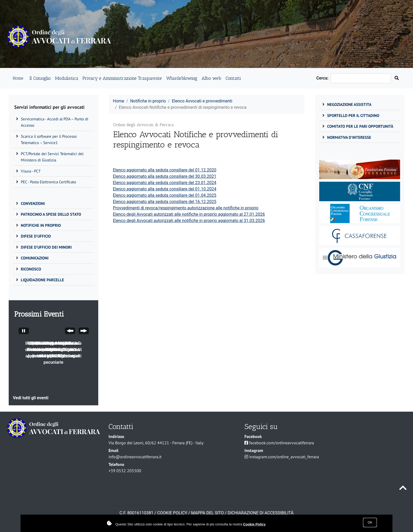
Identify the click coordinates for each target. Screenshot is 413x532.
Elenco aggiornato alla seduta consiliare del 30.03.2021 (165, 176)
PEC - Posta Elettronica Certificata (48, 182)
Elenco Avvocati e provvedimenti (202, 101)
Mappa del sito (207, 513)
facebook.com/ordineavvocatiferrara (282, 443)
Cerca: (323, 78)
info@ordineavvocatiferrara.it (135, 457)
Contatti (233, 78)
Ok (370, 523)
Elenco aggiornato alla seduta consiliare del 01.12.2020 (165, 170)
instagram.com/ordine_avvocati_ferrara (284, 457)
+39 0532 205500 (125, 471)
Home (18, 78)
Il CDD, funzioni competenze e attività (53, 346)
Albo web (211, 78)
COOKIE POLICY (172, 513)
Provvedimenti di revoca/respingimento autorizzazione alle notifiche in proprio (186, 208)
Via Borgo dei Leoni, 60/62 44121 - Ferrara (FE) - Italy (156, 443)
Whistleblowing (182, 78)
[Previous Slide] (70, 332)
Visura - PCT (31, 171)
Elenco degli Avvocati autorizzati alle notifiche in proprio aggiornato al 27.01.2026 (189, 214)
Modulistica (67, 78)
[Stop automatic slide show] (24, 332)
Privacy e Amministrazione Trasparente (122, 78)
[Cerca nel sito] (397, 78)
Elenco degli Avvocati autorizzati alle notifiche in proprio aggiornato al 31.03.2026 (189, 221)
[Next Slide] (84, 332)
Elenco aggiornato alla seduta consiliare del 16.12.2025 (165, 202)
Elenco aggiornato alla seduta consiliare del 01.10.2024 (165, 189)
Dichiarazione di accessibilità (260, 513)
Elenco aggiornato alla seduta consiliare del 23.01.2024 (165, 183)
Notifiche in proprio (148, 101)
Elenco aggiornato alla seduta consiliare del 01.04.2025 (165, 195)
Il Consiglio (40, 78)
